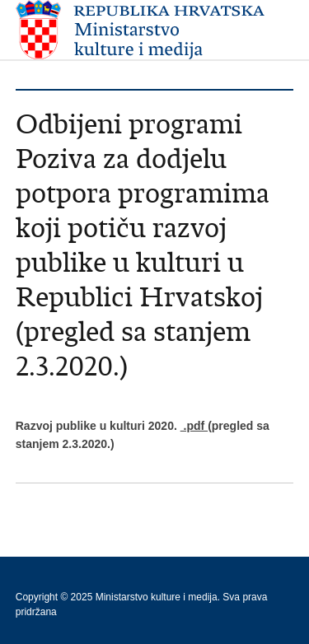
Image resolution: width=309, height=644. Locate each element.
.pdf (194, 426)
